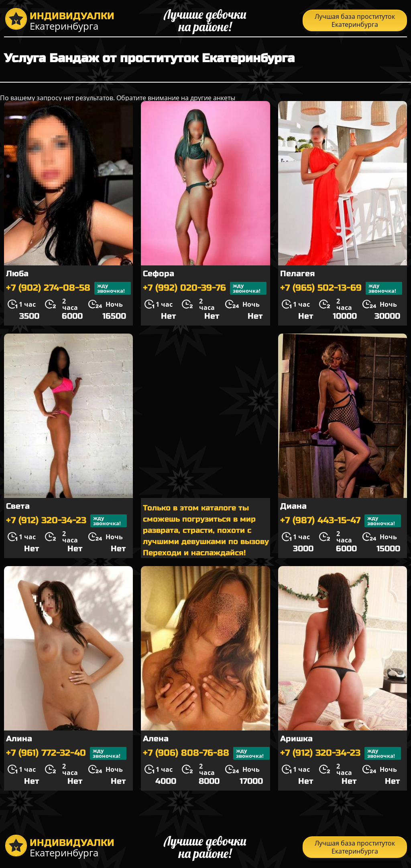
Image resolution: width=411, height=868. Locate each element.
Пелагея (297, 274)
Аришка (296, 739)
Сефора (159, 274)
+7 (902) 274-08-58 (68, 288)
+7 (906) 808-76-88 (206, 753)
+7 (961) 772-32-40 (66, 753)
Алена (156, 739)
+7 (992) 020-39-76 (205, 288)
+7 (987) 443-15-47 (341, 521)
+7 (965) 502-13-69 (341, 288)
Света (18, 506)
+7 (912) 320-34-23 (66, 521)
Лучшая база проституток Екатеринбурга (355, 20)
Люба (17, 274)
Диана (293, 506)
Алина (19, 739)
